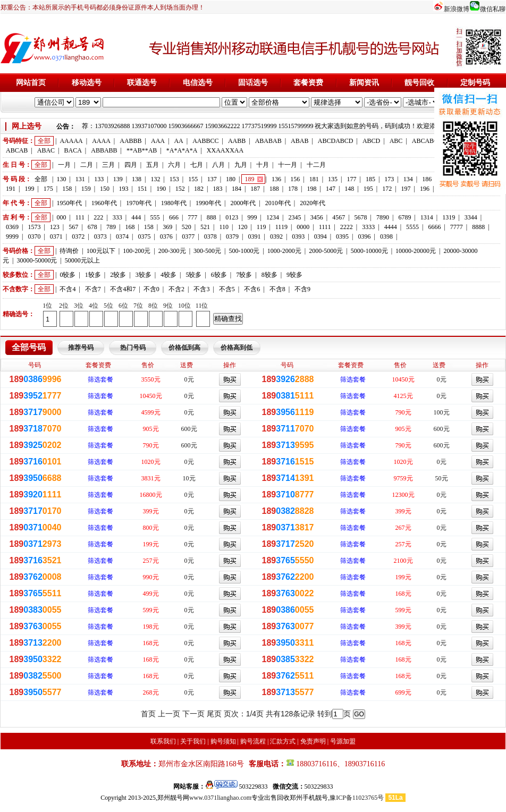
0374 (122, 236)
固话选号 (253, 83)
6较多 (219, 275)
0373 (100, 236)
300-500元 (207, 251)
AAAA (101, 141)
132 (155, 179)
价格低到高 (184, 348)
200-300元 (172, 251)
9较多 (294, 275)
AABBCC (205, 141)
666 (174, 217)
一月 (64, 165)
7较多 (244, 275)
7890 (383, 217)
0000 (303, 227)
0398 (386, 236)
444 (136, 217)
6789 (404, 217)
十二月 (316, 165)
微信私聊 (493, 9)
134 (408, 179)
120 (242, 227)
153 (174, 179)
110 (224, 227)
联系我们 (163, 741)
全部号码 (29, 347)
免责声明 (313, 741)
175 (48, 189)
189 (249, 179)
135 (333, 179)
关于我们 (193, 741)
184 (237, 189)
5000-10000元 (369, 251)
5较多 (193, 275)
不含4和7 (123, 289)
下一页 (193, 714)
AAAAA (71, 141)
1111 (325, 227)
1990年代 (208, 203)
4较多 (168, 275)
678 (92, 227)
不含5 (227, 289)
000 (61, 217)
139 (118, 179)
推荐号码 (81, 348)
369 (167, 227)
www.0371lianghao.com (220, 798)
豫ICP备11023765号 (357, 798)
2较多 (118, 275)
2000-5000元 (326, 251)
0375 (144, 236)
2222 (347, 227)
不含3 (201, 289)
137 (212, 179)
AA (178, 141)
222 (98, 217)
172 (387, 189)
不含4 (68, 289)
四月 (131, 165)
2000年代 (243, 203)
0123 (232, 217)
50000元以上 (82, 260)
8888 (478, 227)
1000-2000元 (284, 251)
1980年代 (174, 203)
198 (312, 189)
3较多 (144, 275)
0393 (298, 236)
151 (142, 189)
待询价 (69, 251)
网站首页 (31, 83)
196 (425, 189)
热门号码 (133, 348)
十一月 (288, 165)
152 (180, 189)
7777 (457, 227)
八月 (218, 165)
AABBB (130, 141)
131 (80, 179)
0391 (254, 236)
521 (205, 227)
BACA (73, 150)
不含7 (93, 289)
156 (295, 179)
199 (29, 189)
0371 (56, 236)
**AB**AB (142, 150)
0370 (34, 236)
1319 (449, 217)
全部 (44, 141)
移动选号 (87, 83)
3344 (471, 217)
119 (262, 227)
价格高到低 (237, 348)
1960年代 (104, 203)
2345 (294, 217)
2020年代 (313, 203)
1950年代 (69, 203)
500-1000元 (244, 251)
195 (368, 189)
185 (370, 179)
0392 (276, 236)
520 (187, 227)
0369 (12, 227)
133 (99, 179)
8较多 (269, 275)
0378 (210, 236)
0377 (188, 236)
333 (117, 217)
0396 (365, 236)
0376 (166, 236)
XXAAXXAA (225, 150)
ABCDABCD (336, 141)
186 (427, 179)
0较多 (68, 275)
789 (111, 227)
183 (217, 189)
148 (349, 189)
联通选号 (142, 83)
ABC (396, 141)
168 (130, 227)
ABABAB (268, 141)
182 (199, 189)
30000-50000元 (37, 260)
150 (105, 189)
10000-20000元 (416, 251)
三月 (108, 165)
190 (161, 189)
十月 (263, 165)
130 (61, 179)
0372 (78, 236)
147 (331, 189)
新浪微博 (457, 9)
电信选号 (198, 83)
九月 (241, 165)
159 (86, 189)
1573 (34, 227)
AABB (237, 141)
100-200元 (137, 251)
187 (255, 189)
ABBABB (104, 150)
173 (389, 179)
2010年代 (278, 203)
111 (80, 217)
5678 (361, 217)
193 (123, 189)
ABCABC (425, 141)
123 (55, 227)
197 (406, 189)
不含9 (302, 289)
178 (293, 189)
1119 (281, 227)
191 (11, 189)
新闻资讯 (364, 83)
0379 (232, 236)
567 (73, 227)
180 (231, 179)
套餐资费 (308, 83)
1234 (273, 217)
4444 (391, 227)
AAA (158, 141)
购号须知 (223, 741)
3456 (317, 217)
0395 (342, 236)
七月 (197, 165)
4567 (339, 217)
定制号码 (475, 83)
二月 (87, 165)
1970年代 (139, 203)
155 (193, 179)
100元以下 (101, 251)
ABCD (371, 141)
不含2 (176, 289)
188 (274, 189)
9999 (12, 236)
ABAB (300, 141)
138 (137, 179)
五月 (153, 165)
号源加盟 (343, 741)
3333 (368, 227)
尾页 (214, 714)
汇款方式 (283, 741)
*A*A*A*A (182, 150)
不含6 (252, 289)
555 (155, 217)
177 (352, 179)
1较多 (93, 275)
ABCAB (17, 150)
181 (314, 179)
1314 (427, 217)
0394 (321, 236)
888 (212, 217)
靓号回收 (419, 83)
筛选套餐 (100, 379)
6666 (434, 227)
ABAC (46, 150)
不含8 (277, 289)
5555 (412, 227)
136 (276, 179)
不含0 (151, 289)
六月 (174, 165)
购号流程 (253, 741)
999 (252, 217)
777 (192, 217)
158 (67, 189)
